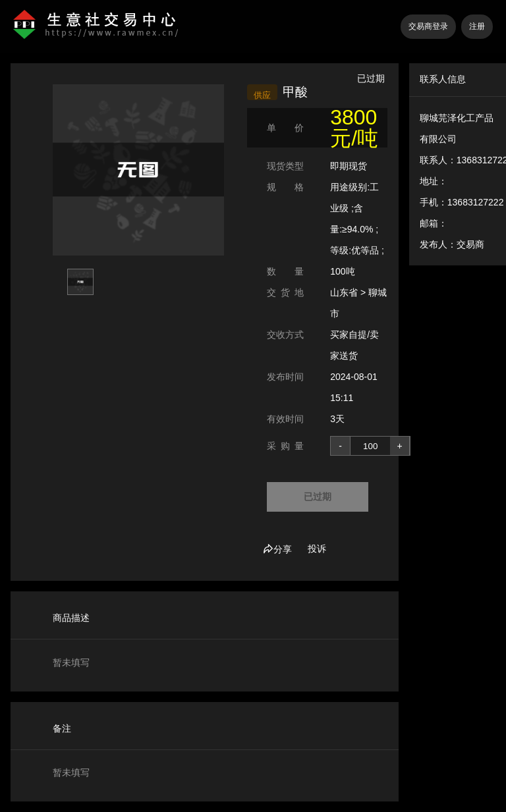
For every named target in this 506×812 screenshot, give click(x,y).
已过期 (318, 497)
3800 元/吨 (354, 128)
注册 (477, 26)
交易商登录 (428, 26)
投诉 (317, 549)
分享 (277, 549)
